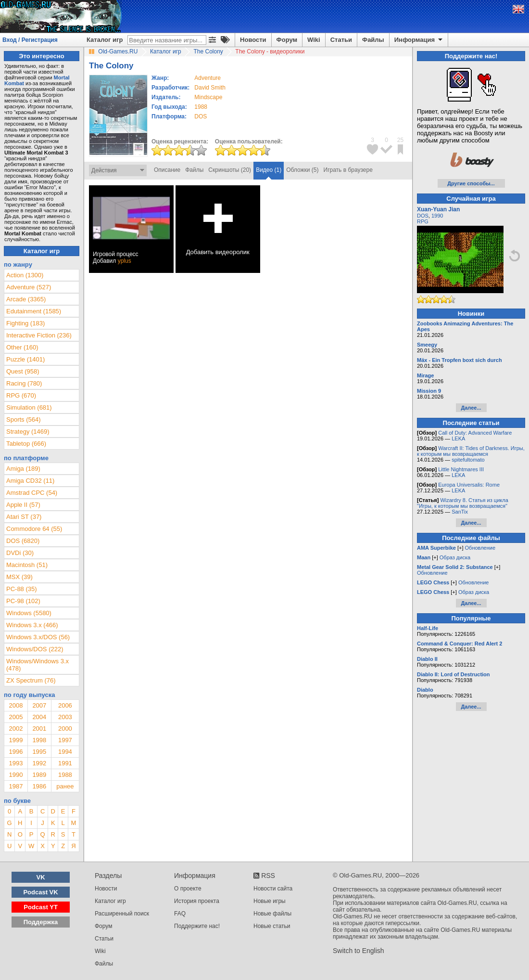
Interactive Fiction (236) (39, 335)
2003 (65, 717)
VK (41, 877)
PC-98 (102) (23, 601)
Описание (167, 170)
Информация (419, 40)
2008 (16, 705)
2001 (39, 729)
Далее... (471, 408)
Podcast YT (41, 907)
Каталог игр (105, 40)
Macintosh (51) (27, 565)
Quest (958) (23, 371)
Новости (253, 40)
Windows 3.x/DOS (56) (38, 637)
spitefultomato (468, 460)
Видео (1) (269, 170)
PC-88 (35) (22, 589)
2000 (65, 729)
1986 (39, 786)
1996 (16, 752)
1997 (65, 740)
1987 (16, 786)
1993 (16, 763)
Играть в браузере (348, 170)
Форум (287, 40)
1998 (39, 740)
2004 (39, 717)
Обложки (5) (302, 170)
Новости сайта (273, 889)
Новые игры (270, 901)
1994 (65, 752)
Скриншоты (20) (230, 170)
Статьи (341, 40)
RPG (423, 221)
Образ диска (455, 557)
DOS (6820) (23, 541)
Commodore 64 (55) (34, 529)
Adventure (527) (29, 287)
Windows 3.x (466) (32, 625)
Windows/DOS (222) (35, 649)
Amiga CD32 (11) (30, 481)
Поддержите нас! (197, 926)
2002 (16, 729)
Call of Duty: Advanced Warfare (475, 433)
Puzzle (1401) (25, 359)
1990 (16, 775)
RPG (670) (21, 395)
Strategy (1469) (28, 432)
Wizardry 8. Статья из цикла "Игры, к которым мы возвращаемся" (463, 503)
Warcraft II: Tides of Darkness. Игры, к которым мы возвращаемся (471, 451)
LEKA (458, 438)
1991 (65, 763)
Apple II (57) (23, 505)
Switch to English (359, 951)
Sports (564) (24, 419)
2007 (39, 705)
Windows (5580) (29, 613)
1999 (16, 740)
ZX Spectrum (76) (31, 680)
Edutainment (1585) (34, 311)
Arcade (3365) (26, 299)
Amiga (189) (23, 469)
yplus (125, 261)
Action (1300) (25, 275)
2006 (65, 705)
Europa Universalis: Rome (469, 485)
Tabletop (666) (26, 444)
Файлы (373, 40)
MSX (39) (19, 577)
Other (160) (22, 347)
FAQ (180, 914)
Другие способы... (471, 183)
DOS (423, 216)
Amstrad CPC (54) (32, 493)
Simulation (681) (29, 407)
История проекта (197, 901)
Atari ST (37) (24, 517)
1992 (39, 763)
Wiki (314, 40)
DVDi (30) (20, 553)
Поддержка (41, 922)
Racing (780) (24, 383)
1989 (39, 775)
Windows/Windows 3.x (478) (38, 665)
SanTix (460, 512)
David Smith (210, 88)
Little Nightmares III (461, 469)
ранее (65, 786)
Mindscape (208, 97)
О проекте (188, 889)
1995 (39, 752)
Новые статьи (272, 926)
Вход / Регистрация (30, 40)
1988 (201, 107)
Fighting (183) (25, 323)
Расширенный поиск (122, 914)
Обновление (480, 548)
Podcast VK (40, 892)
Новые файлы (272, 914)
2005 (16, 717)
